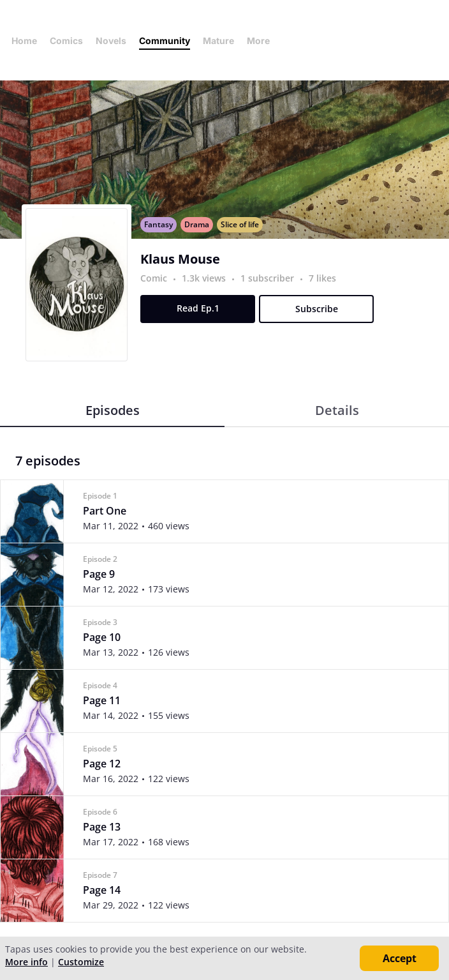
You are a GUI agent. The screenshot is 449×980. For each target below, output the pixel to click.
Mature (218, 41)
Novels (111, 41)
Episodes (113, 410)
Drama (197, 224)
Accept (400, 958)
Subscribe (317, 309)
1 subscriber (269, 278)
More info (26, 962)
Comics (66, 41)
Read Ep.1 (198, 308)
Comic (154, 278)
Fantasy (158, 224)
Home (24, 41)
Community (165, 41)
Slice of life (240, 224)
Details (337, 410)
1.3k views (205, 278)
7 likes (322, 278)
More (262, 41)
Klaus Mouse (180, 259)
